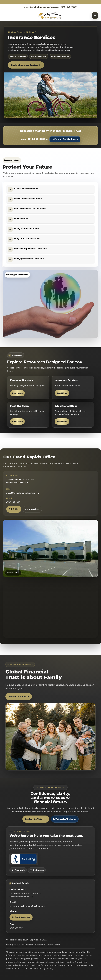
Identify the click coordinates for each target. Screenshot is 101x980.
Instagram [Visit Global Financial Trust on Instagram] (37, 870)
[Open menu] (95, 15)
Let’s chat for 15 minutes (65, 139)
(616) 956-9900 (69, 7)
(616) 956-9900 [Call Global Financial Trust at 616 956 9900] (21, 917)
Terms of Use (54, 944)
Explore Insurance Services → (26, 65)
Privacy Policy (13, 944)
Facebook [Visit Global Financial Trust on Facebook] (18, 870)
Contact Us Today (19, 697)
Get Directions (32, 509)
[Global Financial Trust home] (50, 15)
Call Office (14, 509)
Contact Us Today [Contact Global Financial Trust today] (36, 819)
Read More (17, 393)
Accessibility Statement (34, 944)
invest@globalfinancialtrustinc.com (42, 7)
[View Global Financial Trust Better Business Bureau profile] (24, 859)
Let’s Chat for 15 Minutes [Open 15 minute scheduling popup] (65, 819)
